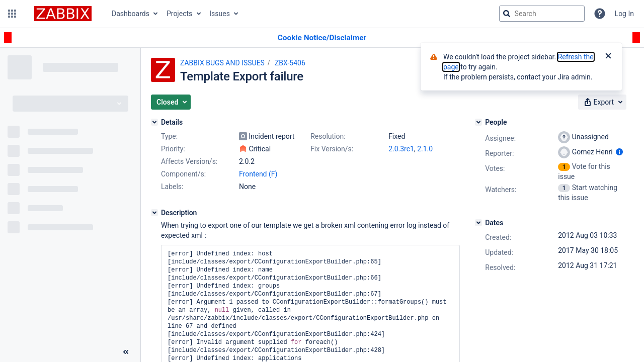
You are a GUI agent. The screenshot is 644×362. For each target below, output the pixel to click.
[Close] (608, 57)
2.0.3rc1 (401, 149)
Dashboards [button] (131, 14)
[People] (478, 122)
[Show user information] (619, 152)
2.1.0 (425, 149)
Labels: (172, 187)
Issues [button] (220, 14)
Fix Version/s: (332, 149)
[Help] (600, 14)
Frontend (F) (258, 174)
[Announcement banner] (322, 38)
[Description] (154, 213)
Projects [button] (179, 14)
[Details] (154, 122)
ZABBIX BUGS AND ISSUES (222, 63)
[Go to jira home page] (63, 14)
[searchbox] (542, 14)
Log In (624, 14)
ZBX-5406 (290, 63)
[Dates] (478, 223)
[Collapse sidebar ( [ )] (126, 352)
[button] (12, 14)
